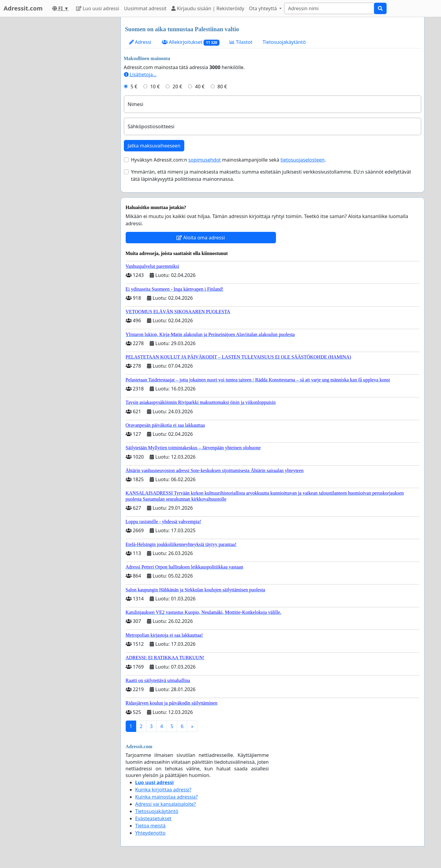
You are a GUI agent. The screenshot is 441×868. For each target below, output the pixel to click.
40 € (200, 86)
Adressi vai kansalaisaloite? (166, 804)
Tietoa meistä (150, 826)
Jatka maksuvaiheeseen (154, 146)
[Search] (329, 8)
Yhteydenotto (150, 833)
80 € (222, 86)
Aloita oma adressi (201, 238)
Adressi (140, 42)
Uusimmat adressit (145, 8)
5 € (134, 86)
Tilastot (241, 42)
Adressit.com (23, 8)
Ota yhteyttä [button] (263, 8)
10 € (155, 86)
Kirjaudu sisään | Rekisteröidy (208, 8)
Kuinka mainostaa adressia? (167, 797)
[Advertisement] (62, 107)
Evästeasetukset (153, 818)
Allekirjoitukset (191, 42)
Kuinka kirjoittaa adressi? (163, 790)
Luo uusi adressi (98, 8)
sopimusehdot (205, 160)
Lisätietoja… (140, 74)
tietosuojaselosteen (303, 160)
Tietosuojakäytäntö (284, 42)
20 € (177, 86)
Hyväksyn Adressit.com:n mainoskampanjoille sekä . (228, 160)
